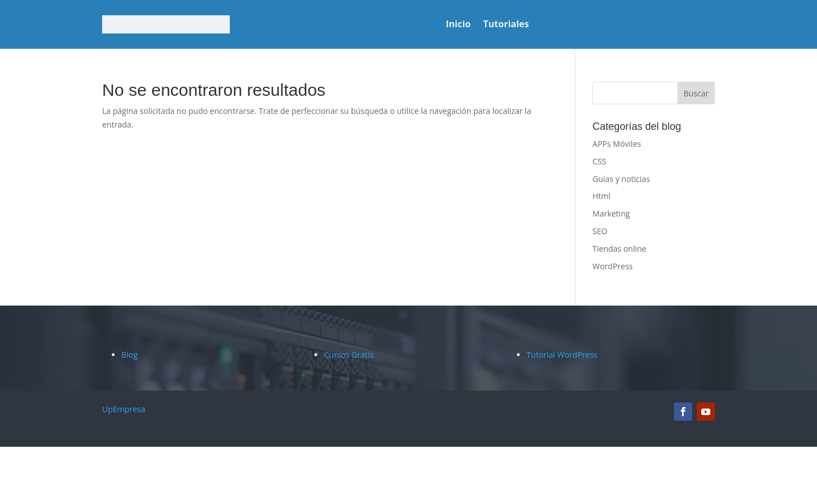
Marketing (611, 213)
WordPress (612, 266)
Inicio (458, 25)
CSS (599, 161)
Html (601, 196)
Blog (130, 355)
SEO (600, 231)
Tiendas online (619, 249)
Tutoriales (506, 25)
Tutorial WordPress (562, 355)
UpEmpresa (124, 409)
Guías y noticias (621, 179)
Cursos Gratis (349, 355)
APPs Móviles (617, 144)
